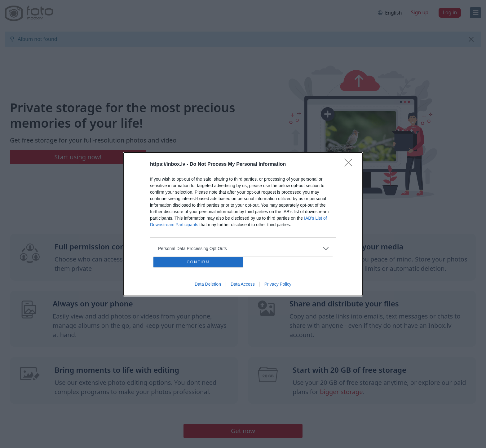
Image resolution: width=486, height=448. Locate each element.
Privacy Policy (278, 284)
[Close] (350, 165)
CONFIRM (198, 262)
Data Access (243, 284)
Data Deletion (208, 284)
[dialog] (243, 224)
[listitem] (243, 249)
